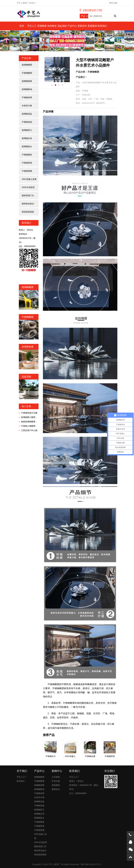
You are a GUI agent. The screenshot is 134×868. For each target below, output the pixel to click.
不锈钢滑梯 (27, 171)
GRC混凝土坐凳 (29, 179)
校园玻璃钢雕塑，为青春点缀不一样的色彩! (28, 422)
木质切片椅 (27, 106)
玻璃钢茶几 (27, 130)
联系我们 (102, 26)
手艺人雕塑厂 (54, 864)
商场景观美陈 (28, 212)
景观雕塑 (42, 26)
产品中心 (72, 26)
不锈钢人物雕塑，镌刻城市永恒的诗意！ (28, 426)
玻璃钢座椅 (27, 81)
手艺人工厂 (22, 777)
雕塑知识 (56, 789)
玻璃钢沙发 (27, 138)
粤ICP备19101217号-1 (91, 864)
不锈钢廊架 (27, 155)
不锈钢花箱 (27, 122)
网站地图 (113, 3)
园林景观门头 (28, 195)
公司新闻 (56, 777)
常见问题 (56, 781)
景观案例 (92, 26)
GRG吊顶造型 (28, 187)
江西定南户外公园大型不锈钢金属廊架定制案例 (28, 430)
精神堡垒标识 (28, 204)
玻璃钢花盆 (27, 114)
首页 (22, 26)
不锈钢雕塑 (27, 73)
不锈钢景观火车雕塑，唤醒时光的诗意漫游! (28, 413)
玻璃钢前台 (27, 146)
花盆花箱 (62, 26)
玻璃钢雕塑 (27, 65)
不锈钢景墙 (27, 163)
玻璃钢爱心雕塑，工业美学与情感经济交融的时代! (28, 417)
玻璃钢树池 (27, 89)
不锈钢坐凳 (27, 97)
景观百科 (82, 26)
